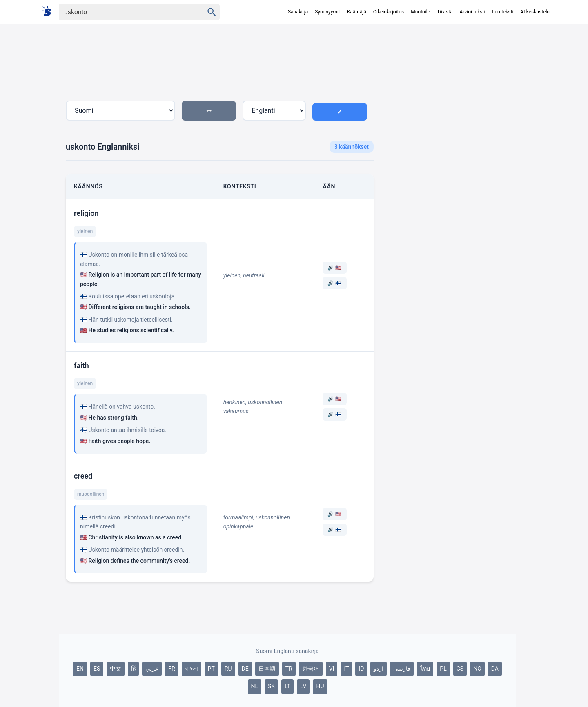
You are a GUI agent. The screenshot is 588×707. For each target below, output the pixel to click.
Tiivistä (445, 12)
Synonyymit (327, 12)
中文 (116, 669)
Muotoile (420, 12)
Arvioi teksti (472, 12)
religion (86, 213)
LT (287, 686)
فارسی (402, 669)
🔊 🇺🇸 (334, 268)
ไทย (425, 669)
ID (361, 669)
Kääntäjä (357, 12)
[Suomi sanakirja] (49, 12)
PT (211, 669)
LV (303, 686)
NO (477, 669)
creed (83, 476)
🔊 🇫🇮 (334, 283)
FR (171, 669)
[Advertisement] (448, 173)
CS (460, 669)
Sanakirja (298, 12)
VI (332, 669)
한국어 (311, 669)
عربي (152, 669)
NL (255, 686)
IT (346, 669)
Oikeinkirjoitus (389, 12)
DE (245, 669)
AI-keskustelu (535, 12)
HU (320, 686)
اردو (379, 669)
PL (443, 669)
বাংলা (192, 669)
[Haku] (124, 12)
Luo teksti (503, 12)
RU (228, 669)
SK (271, 686)
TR (289, 669)
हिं (133, 669)
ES (97, 669)
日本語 (267, 669)
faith (81, 366)
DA (495, 669)
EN (80, 669)
